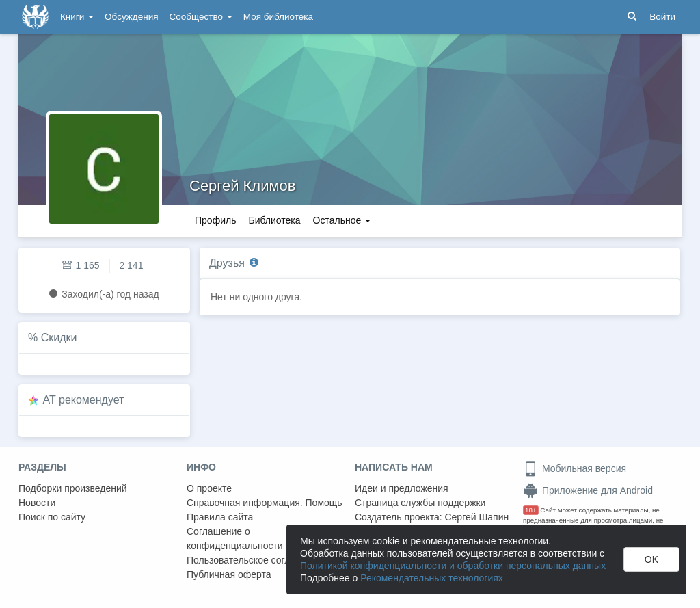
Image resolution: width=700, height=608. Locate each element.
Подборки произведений (73, 488)
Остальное (342, 220)
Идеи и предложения (402, 488)
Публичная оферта (229, 574)
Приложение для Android (588, 490)
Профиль (215, 220)
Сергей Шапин (476, 517)
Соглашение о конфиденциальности (235, 539)
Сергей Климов (243, 186)
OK (651, 559)
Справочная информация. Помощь (265, 503)
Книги (77, 17)
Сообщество (201, 17)
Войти (662, 17)
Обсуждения (131, 17)
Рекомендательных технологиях (432, 578)
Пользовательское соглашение (256, 560)
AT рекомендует (84, 400)
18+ (531, 510)
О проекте (209, 488)
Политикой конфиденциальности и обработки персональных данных (453, 566)
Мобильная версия (575, 468)
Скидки (59, 338)
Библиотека (274, 220)
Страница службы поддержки (420, 503)
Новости (37, 503)
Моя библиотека (278, 17)
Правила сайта (220, 517)
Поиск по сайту (52, 517)
